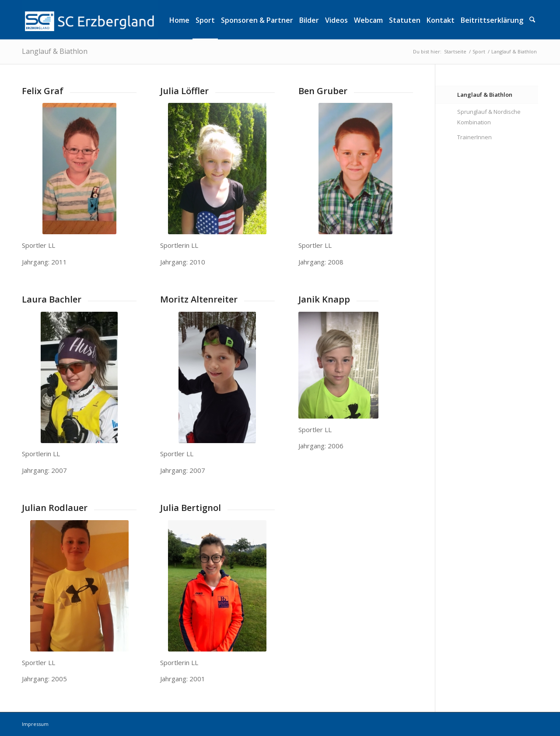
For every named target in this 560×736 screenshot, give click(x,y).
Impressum (35, 724)
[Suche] (532, 20)
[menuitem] (179, 20)
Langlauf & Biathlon (55, 51)
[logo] (90, 20)
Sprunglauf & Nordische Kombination (489, 117)
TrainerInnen (474, 137)
